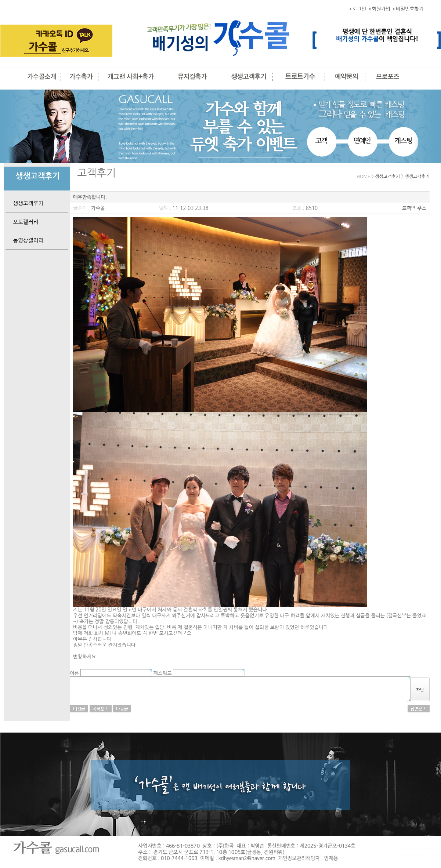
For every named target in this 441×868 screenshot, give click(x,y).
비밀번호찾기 (410, 9)
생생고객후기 (24, 203)
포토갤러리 (22, 222)
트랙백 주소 (414, 208)
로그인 (359, 9)
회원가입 (381, 9)
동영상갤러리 (24, 240)
